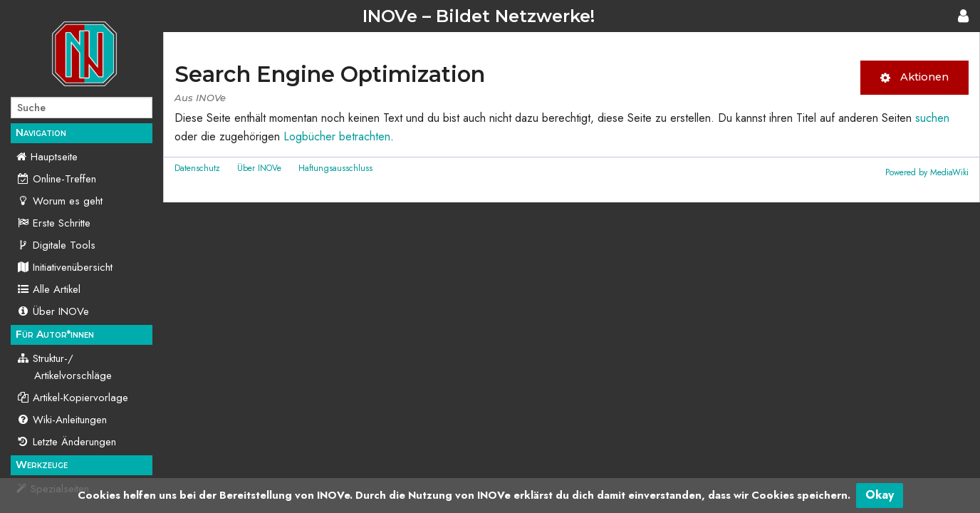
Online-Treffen (56, 179)
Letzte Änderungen (66, 442)
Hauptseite (54, 157)
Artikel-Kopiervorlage (72, 398)
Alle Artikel (48, 289)
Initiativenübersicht (64, 267)
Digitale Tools (56, 245)
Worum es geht (59, 201)
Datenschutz (197, 168)
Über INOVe (53, 311)
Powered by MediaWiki (927, 172)
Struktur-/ (64, 367)
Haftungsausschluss (335, 168)
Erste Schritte (53, 223)
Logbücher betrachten (337, 136)
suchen (932, 118)
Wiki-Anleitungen (62, 420)
